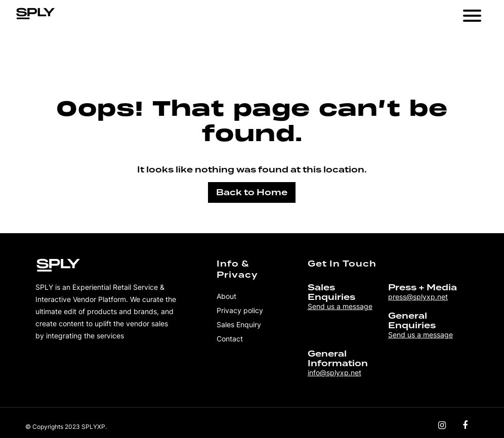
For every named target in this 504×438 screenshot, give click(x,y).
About (226, 296)
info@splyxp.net (334, 373)
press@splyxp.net (418, 297)
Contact (230, 339)
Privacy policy (240, 310)
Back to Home (252, 192)
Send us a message (340, 306)
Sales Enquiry (239, 324)
